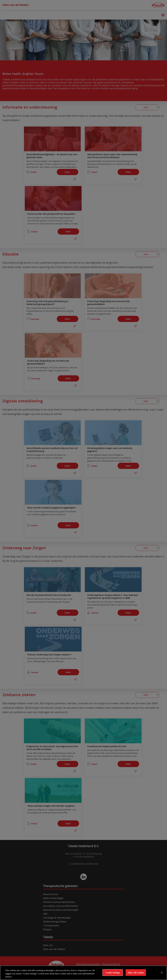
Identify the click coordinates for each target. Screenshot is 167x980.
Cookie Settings (113, 972)
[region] (83, 973)
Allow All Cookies (136, 972)
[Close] (162, 973)
